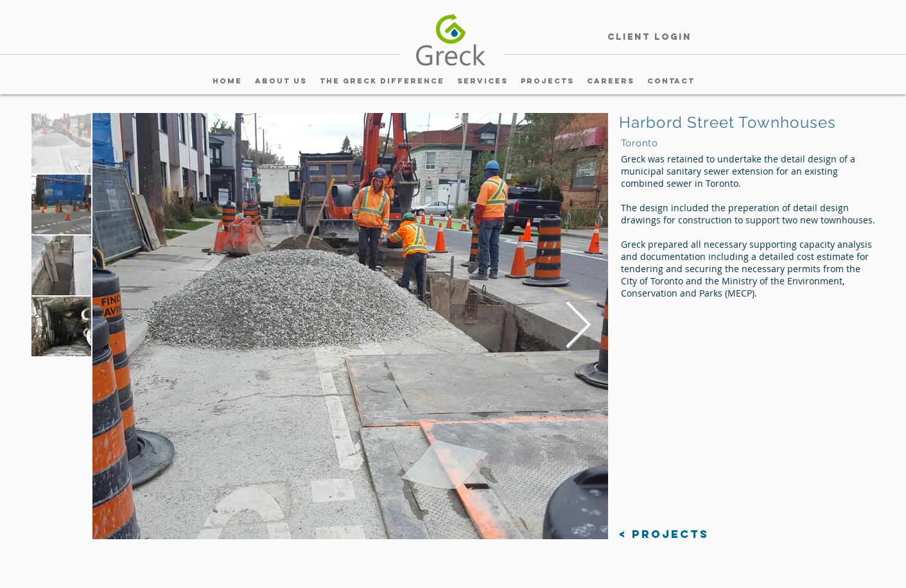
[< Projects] (664, 534)
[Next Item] (579, 326)
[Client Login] (650, 38)
